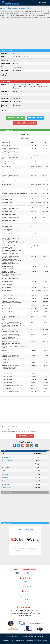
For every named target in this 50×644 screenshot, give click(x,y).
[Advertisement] (25, 35)
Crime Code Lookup (25, 586)
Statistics (25, 584)
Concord (16, 60)
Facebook (21, 573)
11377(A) (15, 84)
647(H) (15, 86)
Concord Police (18, 110)
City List (25, 581)
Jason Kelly (16, 53)
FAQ (25, 602)
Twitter (30, 573)
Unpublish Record (25, 436)
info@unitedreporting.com (14, 636)
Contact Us (25, 600)
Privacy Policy (25, 597)
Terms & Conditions (25, 594)
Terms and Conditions (29, 636)
